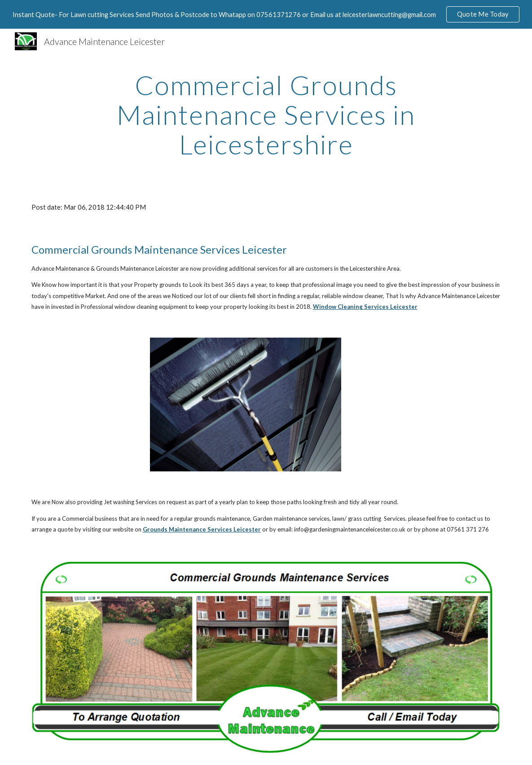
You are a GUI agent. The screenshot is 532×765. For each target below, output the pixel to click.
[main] (266, 114)
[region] (266, 14)
